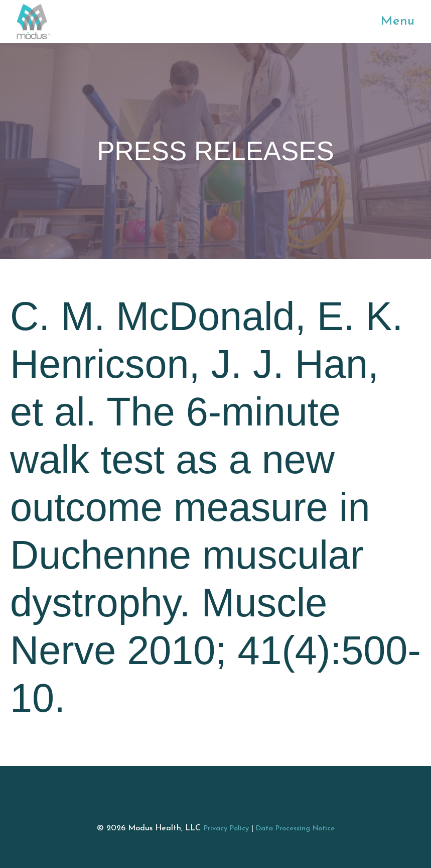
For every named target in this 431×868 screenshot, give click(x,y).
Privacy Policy (226, 829)
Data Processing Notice (295, 829)
